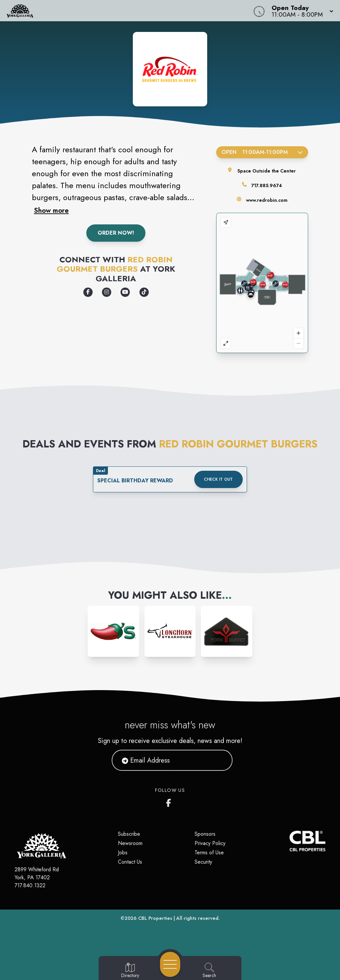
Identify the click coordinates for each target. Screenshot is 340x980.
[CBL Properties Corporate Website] (290, 841)
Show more (51, 210)
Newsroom (130, 843)
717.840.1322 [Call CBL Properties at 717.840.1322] (30, 885)
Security (203, 862)
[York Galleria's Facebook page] (170, 801)
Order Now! (116, 233)
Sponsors (205, 834)
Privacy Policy (210, 843)
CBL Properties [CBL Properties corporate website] (155, 918)
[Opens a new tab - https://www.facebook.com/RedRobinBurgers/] (88, 292)
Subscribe (129, 834)
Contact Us (130, 862)
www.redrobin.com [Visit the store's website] (267, 200)
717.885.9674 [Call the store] (267, 185)
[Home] (129, 11)
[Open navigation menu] (170, 964)
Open (262, 152)
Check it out (218, 479)
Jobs (123, 853)
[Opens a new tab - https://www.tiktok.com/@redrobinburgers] (144, 292)
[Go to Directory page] (130, 971)
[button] (300, 11)
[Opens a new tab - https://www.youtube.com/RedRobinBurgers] (125, 292)
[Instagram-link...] (113, 631)
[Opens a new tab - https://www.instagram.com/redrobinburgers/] (107, 292)
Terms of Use (209, 853)
